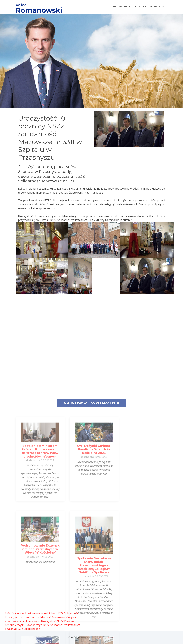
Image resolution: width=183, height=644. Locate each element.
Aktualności (158, 7)
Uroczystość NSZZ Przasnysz (59, 621)
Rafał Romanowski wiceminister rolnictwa (30, 613)
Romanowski (39, 10)
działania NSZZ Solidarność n (23, 629)
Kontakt (141, 7)
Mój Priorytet (123, 7)
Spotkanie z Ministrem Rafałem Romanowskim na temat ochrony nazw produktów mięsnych (40, 598)
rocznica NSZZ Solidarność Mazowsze (42, 617)
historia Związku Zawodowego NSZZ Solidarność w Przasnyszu (44, 625)
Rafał (21, 5)
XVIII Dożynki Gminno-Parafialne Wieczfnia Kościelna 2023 (94, 596)
